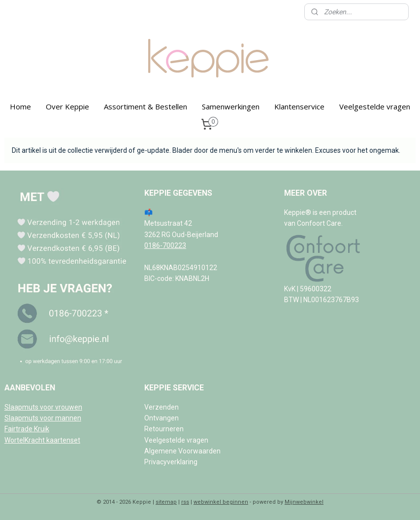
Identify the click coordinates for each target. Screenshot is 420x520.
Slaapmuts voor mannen (43, 418)
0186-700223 (165, 245)
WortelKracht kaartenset (42, 440)
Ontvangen (162, 418)
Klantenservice (299, 106)
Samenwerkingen (231, 106)
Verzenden (162, 407)
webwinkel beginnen (221, 502)
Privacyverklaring (171, 462)
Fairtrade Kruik (27, 429)
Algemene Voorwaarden (182, 451)
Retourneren (164, 429)
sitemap (166, 502)
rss (185, 502)
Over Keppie (67, 106)
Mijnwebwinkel (304, 502)
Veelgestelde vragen (375, 106)
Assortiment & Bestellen (145, 106)
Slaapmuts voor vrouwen (43, 407)
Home (20, 106)
